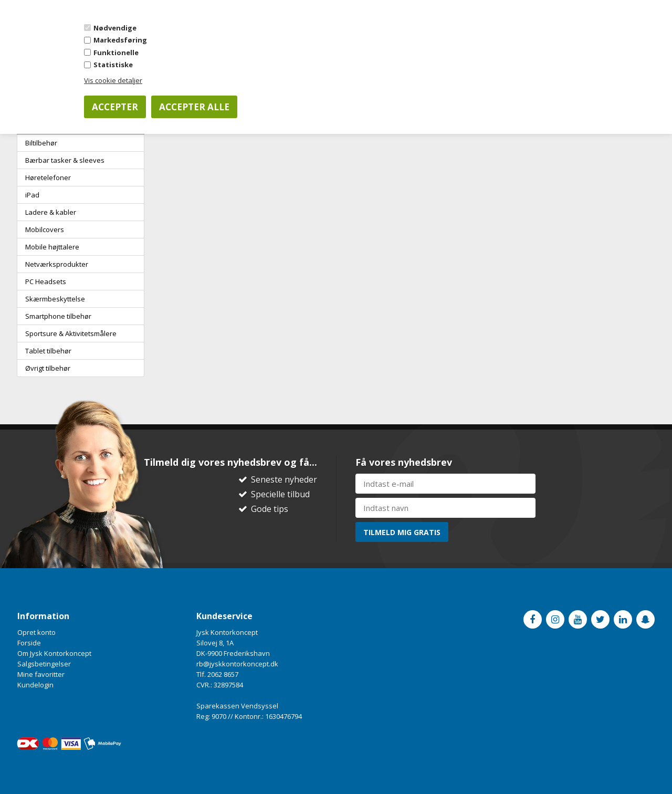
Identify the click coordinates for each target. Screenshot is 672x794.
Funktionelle (116, 53)
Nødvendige (115, 28)
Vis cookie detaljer (113, 80)
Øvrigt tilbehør (48, 368)
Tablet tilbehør (48, 351)
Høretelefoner (48, 177)
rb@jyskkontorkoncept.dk (237, 664)
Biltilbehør (41, 143)
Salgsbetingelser (44, 664)
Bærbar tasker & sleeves (65, 160)
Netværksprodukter (57, 264)
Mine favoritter (41, 674)
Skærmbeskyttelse (55, 299)
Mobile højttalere (52, 247)
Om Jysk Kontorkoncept (54, 653)
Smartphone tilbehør (58, 316)
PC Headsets (46, 281)
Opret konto (36, 632)
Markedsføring (120, 40)
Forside (29, 643)
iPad (32, 195)
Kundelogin (35, 685)
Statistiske (113, 65)
